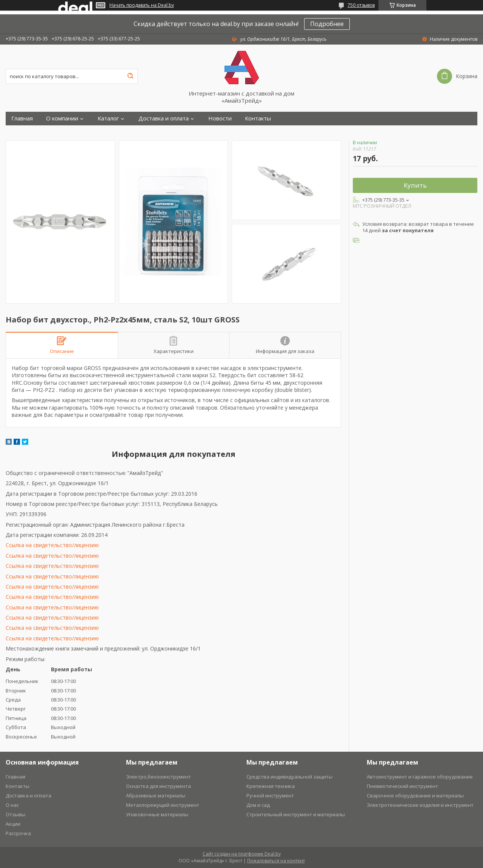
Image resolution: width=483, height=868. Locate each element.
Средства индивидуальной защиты (289, 777)
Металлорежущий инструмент (163, 805)
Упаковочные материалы (157, 814)
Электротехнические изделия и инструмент (420, 805)
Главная (22, 118)
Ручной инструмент (270, 796)
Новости (220, 118)
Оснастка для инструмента (158, 786)
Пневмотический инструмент (402, 786)
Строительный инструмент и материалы (296, 814)
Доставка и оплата (164, 118)
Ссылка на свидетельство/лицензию (52, 545)
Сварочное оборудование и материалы (415, 796)
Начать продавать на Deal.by (142, 5)
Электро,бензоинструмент (158, 777)
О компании (62, 118)
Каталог (108, 118)
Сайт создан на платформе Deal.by (242, 854)
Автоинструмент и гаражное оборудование (420, 777)
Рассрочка (18, 833)
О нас (12, 805)
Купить (415, 185)
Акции (13, 824)
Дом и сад (258, 805)
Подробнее (327, 24)
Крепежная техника (271, 786)
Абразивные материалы (156, 796)
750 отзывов (361, 5)
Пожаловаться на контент (276, 861)
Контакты (258, 118)
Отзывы (15, 814)
